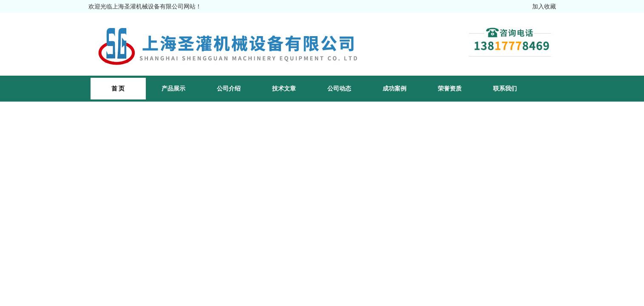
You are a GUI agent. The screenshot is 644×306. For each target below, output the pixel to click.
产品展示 (173, 88)
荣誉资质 (450, 88)
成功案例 (394, 88)
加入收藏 (544, 6)
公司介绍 (229, 88)
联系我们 (505, 88)
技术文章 (284, 88)
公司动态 (339, 88)
